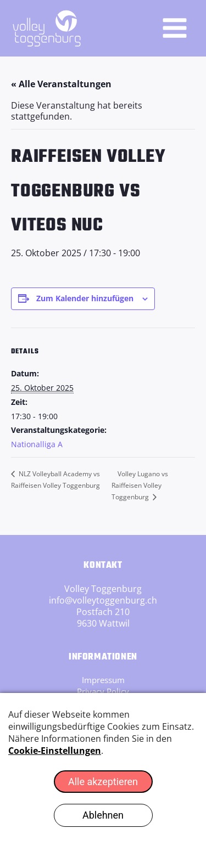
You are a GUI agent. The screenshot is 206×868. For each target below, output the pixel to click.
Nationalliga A (37, 444)
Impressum (103, 680)
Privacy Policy (103, 691)
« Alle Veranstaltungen (61, 84)
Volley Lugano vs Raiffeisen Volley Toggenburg (140, 485)
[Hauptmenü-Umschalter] (175, 28)
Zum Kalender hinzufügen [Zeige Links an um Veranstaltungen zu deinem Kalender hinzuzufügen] (85, 298)
